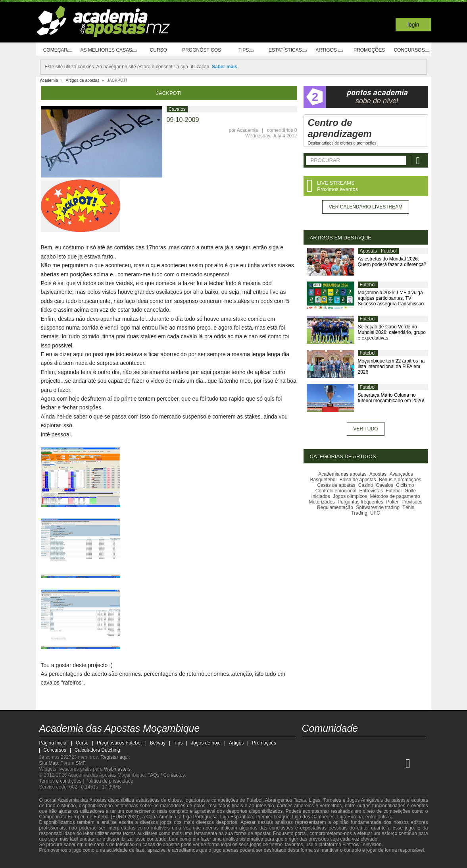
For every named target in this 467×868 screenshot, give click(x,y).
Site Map (49, 763)
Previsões (412, 502)
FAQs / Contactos (166, 775)
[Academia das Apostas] (323, 763)
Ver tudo (366, 429)
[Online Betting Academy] (353, 763)
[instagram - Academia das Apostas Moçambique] (338, 746)
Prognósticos (202, 50)
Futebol (389, 251)
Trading (359, 513)
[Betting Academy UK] (398, 763)
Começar (56, 50)
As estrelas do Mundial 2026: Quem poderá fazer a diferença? (392, 262)
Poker (392, 502)
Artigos (329, 50)
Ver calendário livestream (366, 207)
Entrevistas (371, 491)
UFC (375, 513)
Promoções (368, 50)
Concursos (410, 50)
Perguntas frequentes (360, 502)
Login (413, 25)
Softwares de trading (378, 507)
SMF (81, 763)
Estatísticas (287, 50)
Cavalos (177, 109)
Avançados (401, 474)
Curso (159, 50)
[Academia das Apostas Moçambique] (309, 763)
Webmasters (117, 769)
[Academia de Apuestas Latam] (382, 763)
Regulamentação (335, 507)
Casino (366, 485)
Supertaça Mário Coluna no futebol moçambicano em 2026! (391, 398)
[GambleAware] (60, 861)
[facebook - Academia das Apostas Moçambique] (323, 746)
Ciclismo (405, 485)
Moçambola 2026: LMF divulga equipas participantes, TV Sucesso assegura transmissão (391, 298)
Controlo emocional (336, 491)
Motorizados (322, 502)
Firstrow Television (362, 845)
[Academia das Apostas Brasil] (338, 763)
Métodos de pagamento (395, 496)
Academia (247, 130)
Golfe (410, 491)
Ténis (408, 507)
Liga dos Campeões (313, 817)
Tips (244, 50)
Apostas (368, 251)
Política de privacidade (109, 781)
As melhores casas (108, 50)
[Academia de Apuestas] (368, 763)
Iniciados (320, 496)
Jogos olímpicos (350, 496)
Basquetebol (323, 480)
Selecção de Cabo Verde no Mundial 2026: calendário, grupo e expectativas (392, 332)
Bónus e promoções (400, 480)
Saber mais (225, 67)
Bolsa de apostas (357, 480)
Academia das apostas (342, 474)
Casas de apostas (336, 485)
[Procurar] (419, 160)
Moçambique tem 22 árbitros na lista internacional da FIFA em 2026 (391, 366)
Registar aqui (114, 757)
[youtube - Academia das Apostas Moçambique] (309, 746)
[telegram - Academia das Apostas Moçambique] (353, 746)
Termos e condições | (62, 781)
